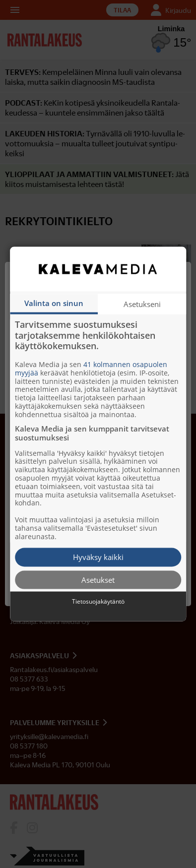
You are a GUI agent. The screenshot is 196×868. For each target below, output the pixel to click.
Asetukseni (142, 304)
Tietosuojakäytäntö (98, 602)
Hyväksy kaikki (98, 557)
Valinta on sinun (54, 303)
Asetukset (98, 579)
